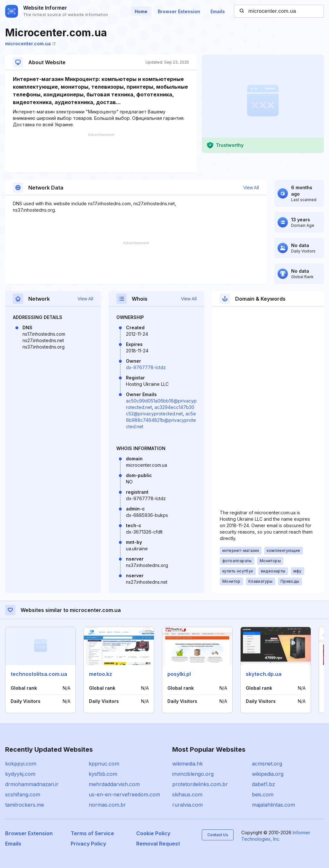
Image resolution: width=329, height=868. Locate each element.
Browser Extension (179, 11)
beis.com (263, 794)
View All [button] (251, 188)
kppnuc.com (104, 764)
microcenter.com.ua (30, 44)
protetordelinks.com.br (200, 784)
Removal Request (158, 844)
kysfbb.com (103, 774)
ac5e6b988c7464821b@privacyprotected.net (161, 420)
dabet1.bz (263, 784)
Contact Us (218, 835)
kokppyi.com (21, 764)
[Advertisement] (101, 153)
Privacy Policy (88, 844)
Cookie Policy (153, 833)
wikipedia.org (268, 774)
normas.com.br (107, 805)
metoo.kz (101, 674)
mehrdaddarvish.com (114, 784)
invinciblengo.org (193, 774)
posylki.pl (179, 674)
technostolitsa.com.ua (39, 674)
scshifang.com (23, 794)
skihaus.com (187, 794)
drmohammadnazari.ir (32, 784)
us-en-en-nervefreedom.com (124, 794)
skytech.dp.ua (264, 674)
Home (141, 11)
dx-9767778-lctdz (146, 367)
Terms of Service (92, 833)
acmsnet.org (267, 764)
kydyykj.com (20, 774)
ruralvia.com (187, 805)
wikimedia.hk (187, 764)
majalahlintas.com (273, 805)
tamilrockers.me (25, 805)
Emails (218, 11)
